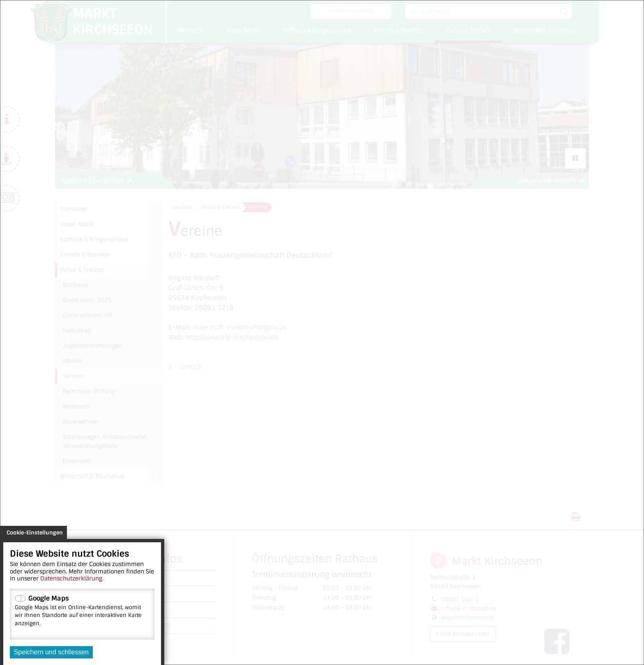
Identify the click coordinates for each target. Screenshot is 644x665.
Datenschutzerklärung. (72, 578)
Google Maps (82, 610)
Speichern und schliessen (51, 652)
